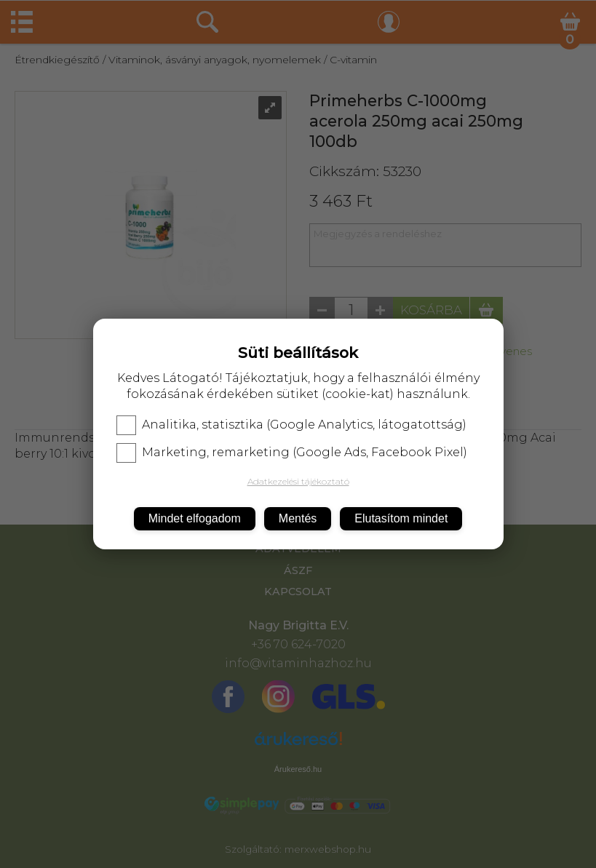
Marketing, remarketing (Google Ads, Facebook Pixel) (292, 453)
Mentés (298, 518)
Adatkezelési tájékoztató (298, 481)
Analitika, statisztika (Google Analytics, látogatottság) (291, 425)
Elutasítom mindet (401, 518)
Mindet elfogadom (195, 518)
